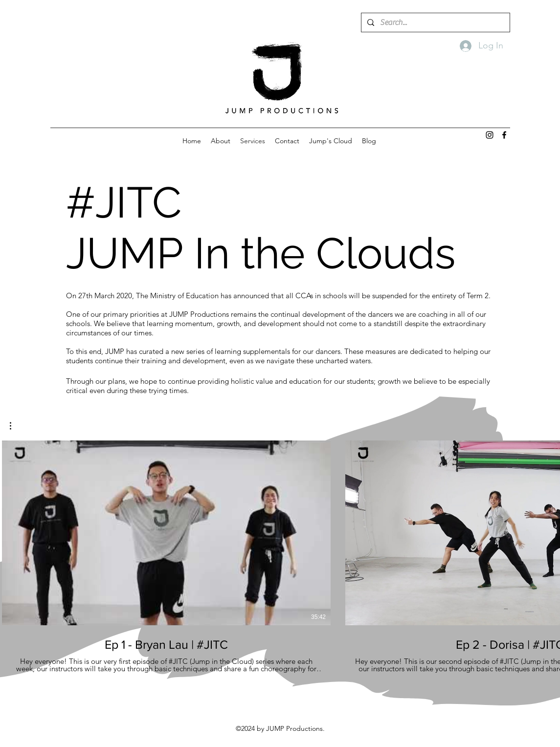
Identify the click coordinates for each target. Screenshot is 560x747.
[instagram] (490, 135)
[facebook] (504, 135)
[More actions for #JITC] (15, 426)
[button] (15, 426)
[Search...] (435, 22)
